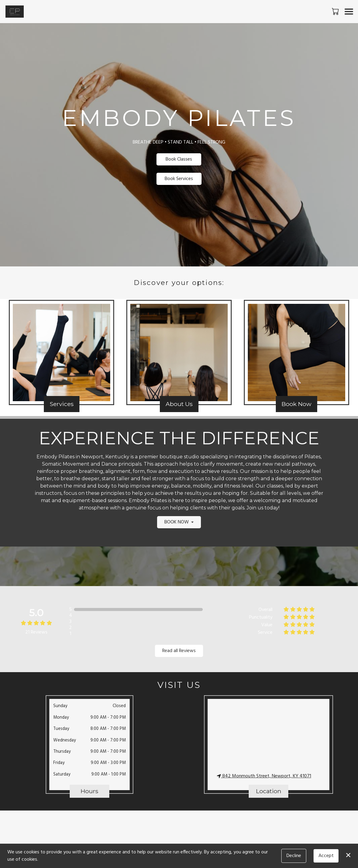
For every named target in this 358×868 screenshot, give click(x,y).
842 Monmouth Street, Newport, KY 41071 (264, 776)
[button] (336, 11)
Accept (326, 856)
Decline (294, 856)
